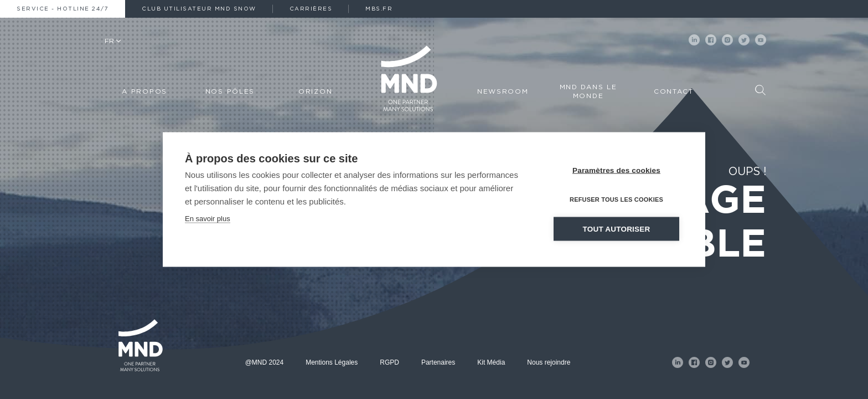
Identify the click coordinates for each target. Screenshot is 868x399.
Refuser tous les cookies (616, 199)
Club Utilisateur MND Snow (199, 9)
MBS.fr (379, 9)
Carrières (311, 9)
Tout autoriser (617, 229)
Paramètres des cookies (616, 170)
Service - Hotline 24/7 (63, 9)
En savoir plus (208, 218)
